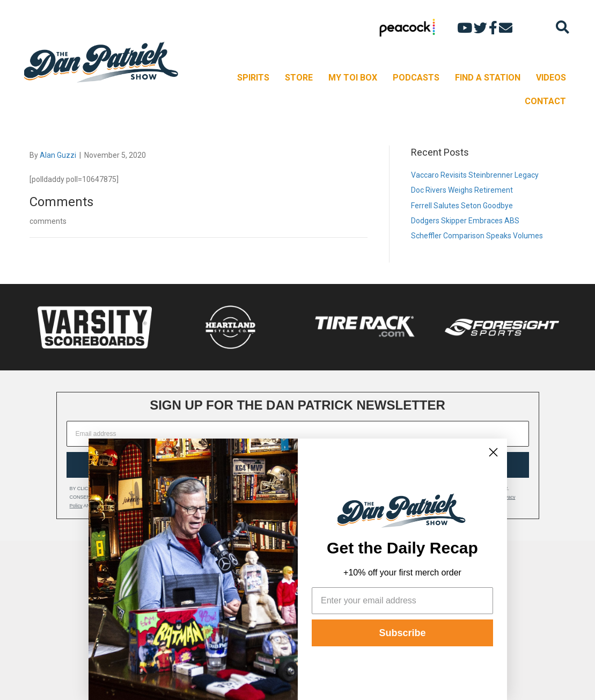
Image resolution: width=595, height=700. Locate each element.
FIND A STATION (488, 78)
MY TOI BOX (353, 78)
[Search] (563, 27)
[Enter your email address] (402, 601)
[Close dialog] (493, 452)
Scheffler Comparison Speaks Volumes (477, 236)
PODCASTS (416, 78)
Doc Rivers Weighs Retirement (462, 190)
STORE (299, 78)
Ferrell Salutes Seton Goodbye (462, 206)
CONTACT (545, 101)
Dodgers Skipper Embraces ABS (465, 221)
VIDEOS (551, 78)
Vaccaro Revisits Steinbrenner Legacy (475, 175)
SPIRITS (253, 78)
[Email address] (298, 434)
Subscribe (402, 633)
